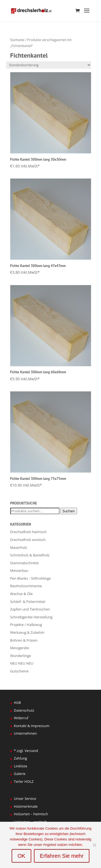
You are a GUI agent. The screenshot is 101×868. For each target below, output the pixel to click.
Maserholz (19, 547)
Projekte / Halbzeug (26, 625)
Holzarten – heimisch (31, 814)
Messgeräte (20, 648)
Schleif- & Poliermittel (28, 602)
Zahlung (21, 758)
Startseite (17, 40)
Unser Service (25, 798)
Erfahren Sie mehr (62, 856)
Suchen (69, 511)
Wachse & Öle (22, 594)
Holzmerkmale (26, 806)
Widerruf (21, 718)
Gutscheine (19, 671)
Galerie (20, 774)
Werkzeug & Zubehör (27, 632)
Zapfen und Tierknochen (30, 609)
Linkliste (21, 766)
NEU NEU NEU (22, 663)
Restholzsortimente (26, 586)
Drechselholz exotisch (28, 540)
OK (21, 856)
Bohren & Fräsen (24, 640)
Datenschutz (24, 710)
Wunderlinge (21, 656)
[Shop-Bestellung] (48, 65)
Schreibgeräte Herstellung (31, 617)
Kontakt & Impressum (32, 726)
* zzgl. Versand (26, 751)
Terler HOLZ (24, 781)
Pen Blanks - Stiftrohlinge (31, 578)
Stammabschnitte (25, 563)
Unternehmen (25, 733)
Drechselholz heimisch (29, 532)
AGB (18, 702)
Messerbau (19, 570)
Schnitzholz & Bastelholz (30, 555)
